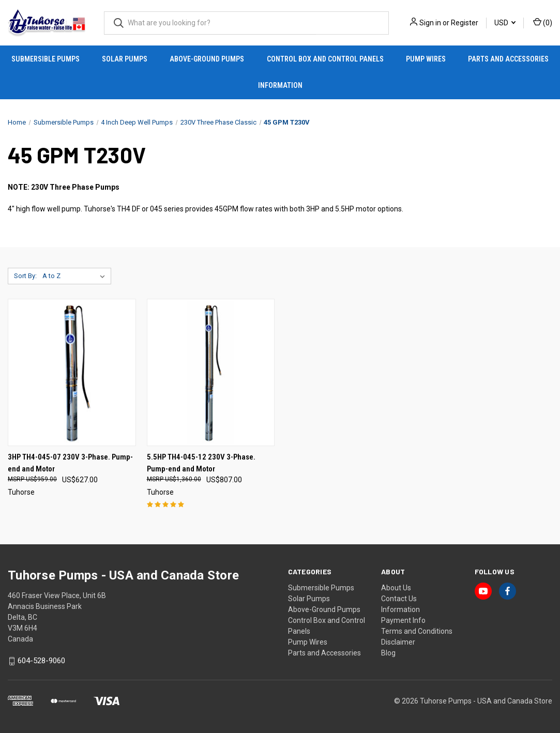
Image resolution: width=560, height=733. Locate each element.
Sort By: (25, 276)
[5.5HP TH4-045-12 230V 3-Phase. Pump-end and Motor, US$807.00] (211, 372)
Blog (388, 653)
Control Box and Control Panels (325, 59)
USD (505, 23)
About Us (396, 588)
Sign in (430, 23)
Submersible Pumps (46, 59)
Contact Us (399, 599)
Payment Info (403, 620)
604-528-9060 (41, 661)
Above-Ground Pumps (207, 59)
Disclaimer (398, 642)
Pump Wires (426, 59)
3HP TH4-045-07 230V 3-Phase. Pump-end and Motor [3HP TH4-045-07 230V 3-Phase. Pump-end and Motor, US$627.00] (70, 463)
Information (280, 85)
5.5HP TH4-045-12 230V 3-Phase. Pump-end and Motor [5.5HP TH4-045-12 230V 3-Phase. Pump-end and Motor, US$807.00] (201, 463)
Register (465, 23)
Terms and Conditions (417, 631)
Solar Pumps (125, 59)
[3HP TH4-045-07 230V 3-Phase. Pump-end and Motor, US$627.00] (72, 372)
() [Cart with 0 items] (543, 22)
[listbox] (76, 276)
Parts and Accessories (508, 59)
